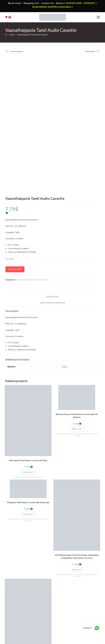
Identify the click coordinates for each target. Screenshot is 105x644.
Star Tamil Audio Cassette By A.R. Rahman (28, 525)
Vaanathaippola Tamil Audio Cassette (32, 35)
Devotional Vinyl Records (21, 618)
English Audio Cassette (67, 589)
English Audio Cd (64, 618)
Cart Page (14, 585)
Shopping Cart (31, 3)
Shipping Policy (58, 631)
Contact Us (48, 3)
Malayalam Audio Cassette (68, 585)
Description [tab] (52, 164)
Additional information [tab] (52, 170)
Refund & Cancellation (73, 631)
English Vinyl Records (19, 610)
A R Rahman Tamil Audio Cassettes (67, 301)
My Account (15, 3)
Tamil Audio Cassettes (38, 147)
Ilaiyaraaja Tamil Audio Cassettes (29, 386)
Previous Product (16, 51)
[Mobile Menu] (98, 17)
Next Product (90, 51)
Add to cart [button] (28, 339)
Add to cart (15, 136)
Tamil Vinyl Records (18, 601)
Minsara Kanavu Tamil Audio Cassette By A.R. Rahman (77, 283)
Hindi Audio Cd (63, 605)
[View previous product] (7, 51)
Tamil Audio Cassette (66, 572)
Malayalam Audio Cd (66, 614)
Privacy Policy (45, 631)
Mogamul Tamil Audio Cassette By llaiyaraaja (28, 369)
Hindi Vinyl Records (18, 605)
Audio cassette (22, 147)
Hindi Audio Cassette (66, 576)
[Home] (6, 35)
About (59, 3)
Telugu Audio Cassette (67, 581)
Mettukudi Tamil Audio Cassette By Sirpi (28, 327)
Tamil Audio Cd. (64, 601)
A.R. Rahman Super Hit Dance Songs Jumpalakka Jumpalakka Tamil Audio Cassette (77, 423)
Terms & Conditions (31, 631)
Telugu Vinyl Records (19, 614)
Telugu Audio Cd (64, 610)
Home (13, 572)
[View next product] (98, 51)
